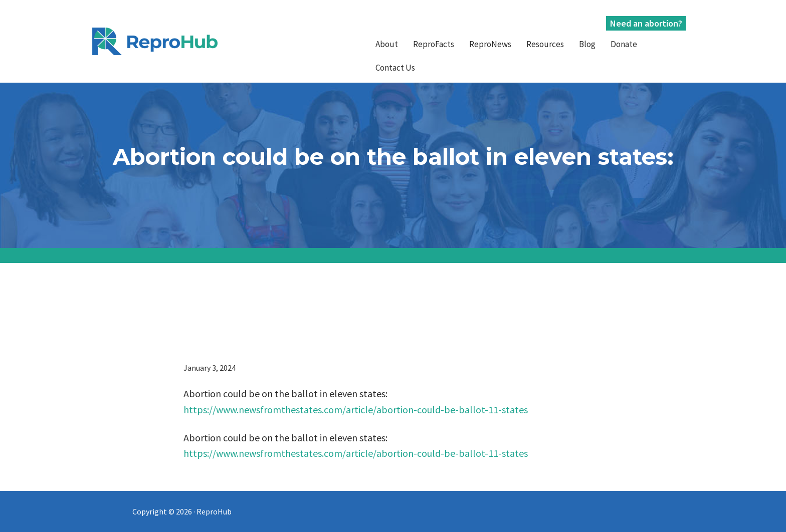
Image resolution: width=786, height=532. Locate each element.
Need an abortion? (646, 23)
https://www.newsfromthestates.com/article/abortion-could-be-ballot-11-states (356, 410)
